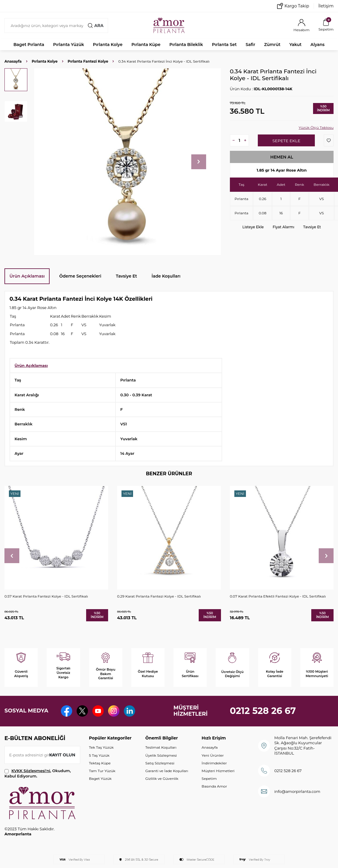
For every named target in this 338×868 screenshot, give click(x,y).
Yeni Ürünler (213, 755)
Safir (250, 45)
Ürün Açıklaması (27, 276)
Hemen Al (282, 157)
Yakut (295, 45)
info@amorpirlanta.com (297, 791)
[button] (199, 162)
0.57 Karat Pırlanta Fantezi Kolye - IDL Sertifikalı (46, 596)
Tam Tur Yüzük (102, 771)
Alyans (318, 45)
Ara (96, 26)
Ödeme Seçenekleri (80, 276)
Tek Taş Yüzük (101, 747)
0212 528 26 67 (263, 711)
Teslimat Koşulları (161, 747)
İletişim (326, 6)
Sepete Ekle (286, 141)
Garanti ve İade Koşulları (167, 771)
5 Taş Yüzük (99, 755)
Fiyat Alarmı (283, 227)
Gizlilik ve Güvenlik (162, 778)
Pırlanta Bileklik (186, 45)
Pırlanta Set (224, 45)
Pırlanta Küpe (146, 45)
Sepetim (209, 778)
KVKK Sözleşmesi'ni (31, 771)
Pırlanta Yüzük (69, 45)
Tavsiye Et (312, 227)
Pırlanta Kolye (108, 45)
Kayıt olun (62, 755)
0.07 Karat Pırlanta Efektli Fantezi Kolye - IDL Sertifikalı (278, 596)
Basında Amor (214, 786)
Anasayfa (13, 61)
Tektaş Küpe (100, 763)
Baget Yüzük (100, 778)
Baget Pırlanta (29, 45)
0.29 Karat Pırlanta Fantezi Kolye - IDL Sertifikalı (159, 596)
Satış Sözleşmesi (160, 763)
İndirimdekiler (214, 763)
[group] (128, 162)
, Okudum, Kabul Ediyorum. (38, 773)
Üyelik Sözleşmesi (161, 755)
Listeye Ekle (253, 227)
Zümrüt (272, 45)
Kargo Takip (293, 6)
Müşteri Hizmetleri (218, 771)
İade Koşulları (166, 276)
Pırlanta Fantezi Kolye (88, 61)
